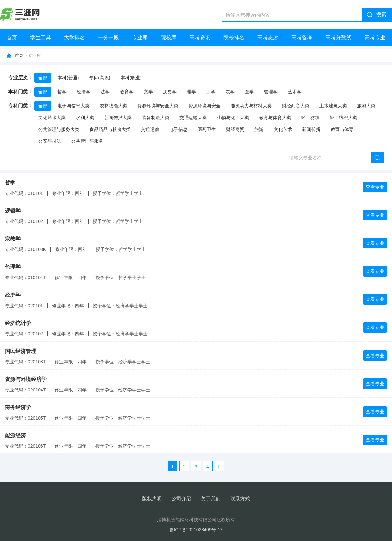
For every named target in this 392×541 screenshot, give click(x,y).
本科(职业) (131, 78)
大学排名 (74, 37)
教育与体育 (342, 129)
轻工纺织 (310, 118)
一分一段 (108, 37)
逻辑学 (13, 211)
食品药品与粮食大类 (110, 129)
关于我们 (211, 498)
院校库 (169, 37)
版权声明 (152, 498)
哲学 (62, 92)
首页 (12, 37)
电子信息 (178, 129)
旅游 (259, 129)
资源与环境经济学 (26, 379)
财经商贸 (235, 129)
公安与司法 (50, 141)
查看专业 (375, 187)
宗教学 (13, 239)
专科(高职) (99, 78)
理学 (191, 92)
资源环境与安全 (204, 106)
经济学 (84, 92)
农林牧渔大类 (113, 106)
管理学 (271, 92)
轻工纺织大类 (343, 118)
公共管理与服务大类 (59, 129)
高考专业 (375, 37)
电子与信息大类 (73, 106)
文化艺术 (283, 129)
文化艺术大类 (52, 118)
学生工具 (41, 37)
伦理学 (13, 267)
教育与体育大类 (275, 118)
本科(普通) (68, 78)
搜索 (381, 15)
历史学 (170, 92)
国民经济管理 (21, 351)
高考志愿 (268, 37)
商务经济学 (18, 407)
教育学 (127, 92)
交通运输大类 (193, 118)
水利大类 (85, 118)
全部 (43, 78)
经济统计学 (18, 323)
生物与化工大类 (233, 118)
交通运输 (150, 129)
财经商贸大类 (296, 106)
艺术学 (295, 92)
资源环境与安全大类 (158, 106)
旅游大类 (366, 106)
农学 (230, 92)
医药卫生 (207, 129)
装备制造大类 (155, 118)
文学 (148, 92)
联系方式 (240, 498)
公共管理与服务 (87, 141)
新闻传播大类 (118, 118)
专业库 (140, 37)
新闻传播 (311, 129)
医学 (249, 92)
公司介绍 (181, 498)
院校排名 (234, 37)
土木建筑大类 (333, 106)
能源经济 (15, 435)
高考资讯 (200, 37)
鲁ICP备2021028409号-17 (196, 530)
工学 (211, 92)
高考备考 (302, 37)
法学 (105, 92)
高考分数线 (338, 37)
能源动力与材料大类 (251, 106)
